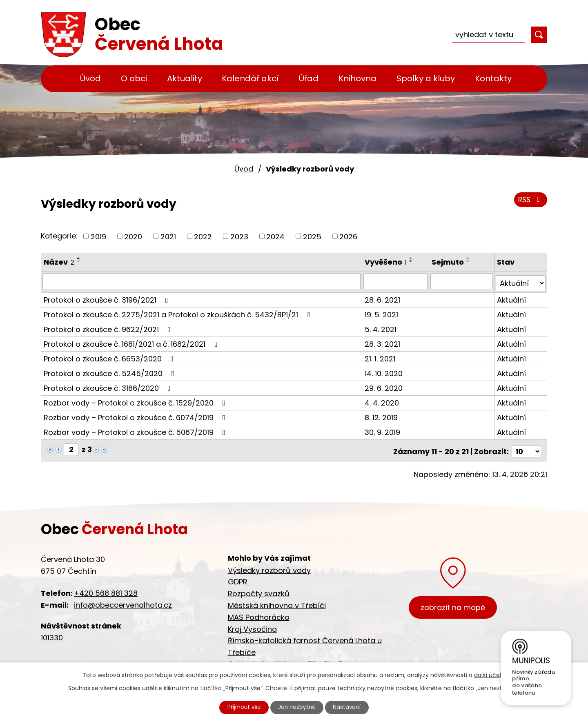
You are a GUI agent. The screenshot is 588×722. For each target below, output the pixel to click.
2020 (133, 236)
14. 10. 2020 (384, 371)
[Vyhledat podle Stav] (521, 281)
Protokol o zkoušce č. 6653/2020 (110, 356)
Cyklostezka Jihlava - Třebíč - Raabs (295, 660)
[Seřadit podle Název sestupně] (79, 261)
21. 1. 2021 (381, 356)
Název (59, 262)
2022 (203, 236)
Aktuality (185, 78)
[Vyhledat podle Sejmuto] (462, 281)
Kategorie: (59, 236)
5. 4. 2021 (381, 327)
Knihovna (357, 78)
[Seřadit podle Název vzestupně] (79, 258)
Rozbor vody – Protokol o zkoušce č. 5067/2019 (136, 430)
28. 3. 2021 (383, 342)
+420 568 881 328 (106, 589)
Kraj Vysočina (252, 624)
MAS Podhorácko (259, 612)
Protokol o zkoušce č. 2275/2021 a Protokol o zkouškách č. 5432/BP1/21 (178, 312)
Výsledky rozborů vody (269, 565)
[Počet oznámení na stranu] (526, 447)
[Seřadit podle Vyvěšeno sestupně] (412, 261)
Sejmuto (449, 262)
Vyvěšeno (386, 262)
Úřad (309, 78)
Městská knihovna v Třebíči (277, 601)
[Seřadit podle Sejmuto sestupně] (469, 261)
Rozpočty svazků (259, 589)
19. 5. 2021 (382, 312)
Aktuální (512, 297)
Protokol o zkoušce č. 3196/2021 (108, 297)
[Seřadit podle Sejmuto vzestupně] (469, 258)
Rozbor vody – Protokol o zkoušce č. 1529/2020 (136, 400)
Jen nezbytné (297, 707)
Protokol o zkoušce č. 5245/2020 (111, 371)
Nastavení (350, 707)
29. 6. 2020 (384, 386)
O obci (134, 78)
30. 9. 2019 (383, 430)
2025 (312, 236)
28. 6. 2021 (383, 297)
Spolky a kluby (426, 78)
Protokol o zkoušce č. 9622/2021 (109, 327)
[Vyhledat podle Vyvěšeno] (396, 281)
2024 (275, 236)
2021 (168, 236)
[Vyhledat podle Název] (202, 281)
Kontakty (493, 78)
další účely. (490, 674)
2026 (348, 236)
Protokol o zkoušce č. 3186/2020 (109, 386)
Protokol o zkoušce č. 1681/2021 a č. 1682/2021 (132, 342)
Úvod (90, 78)
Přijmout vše (242, 707)
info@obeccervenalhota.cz (123, 601)
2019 (98, 236)
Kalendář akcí (250, 78)
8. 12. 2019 (382, 415)
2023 (239, 236)
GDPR (238, 577)
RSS (530, 201)
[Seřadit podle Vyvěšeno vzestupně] (412, 258)
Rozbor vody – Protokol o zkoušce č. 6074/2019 (136, 415)
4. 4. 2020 (383, 400)
